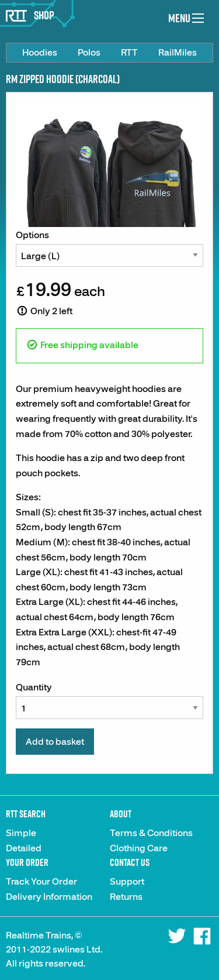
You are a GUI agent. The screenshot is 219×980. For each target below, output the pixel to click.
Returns (126, 897)
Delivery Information (49, 897)
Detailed (24, 848)
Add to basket (55, 742)
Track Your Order (41, 882)
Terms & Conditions (151, 833)
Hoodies (40, 53)
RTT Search (26, 814)
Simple (21, 833)
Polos (89, 53)
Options (109, 248)
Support (127, 882)
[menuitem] (40, 53)
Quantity (109, 700)
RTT (129, 53)
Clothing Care (139, 848)
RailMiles (178, 53)
